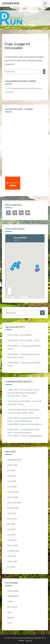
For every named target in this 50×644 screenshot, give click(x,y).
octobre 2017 (13, 508)
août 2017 (12, 513)
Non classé (12, 607)
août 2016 (12, 556)
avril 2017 (12, 535)
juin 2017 (11, 524)
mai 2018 (11, 476)
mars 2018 (12, 486)
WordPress (40, 638)
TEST (10, 623)
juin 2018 (11, 470)
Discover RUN (11, 3)
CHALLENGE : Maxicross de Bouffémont (25, 424)
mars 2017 (12, 540)
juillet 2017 (12, 519)
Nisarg (29, 641)
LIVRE (10, 601)
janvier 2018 (13, 497)
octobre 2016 (13, 551)
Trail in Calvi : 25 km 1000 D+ (20, 335)
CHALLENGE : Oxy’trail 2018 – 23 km (23, 340)
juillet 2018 (12, 465)
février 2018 (13, 492)
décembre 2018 (14, 460)
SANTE (10, 618)
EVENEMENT (13, 596)
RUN (9, 612)
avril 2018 (12, 481)
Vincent (11, 401)
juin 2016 (11, 567)
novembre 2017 (14, 503)
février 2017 (13, 545)
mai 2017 (11, 529)
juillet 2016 (12, 561)
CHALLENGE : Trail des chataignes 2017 (25, 436)
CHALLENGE (13, 591)
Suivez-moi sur (14, 184)
